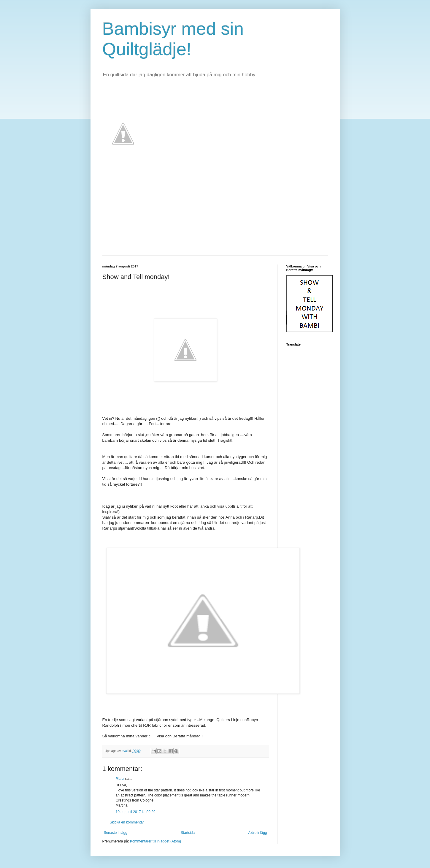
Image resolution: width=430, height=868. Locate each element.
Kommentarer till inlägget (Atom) (156, 841)
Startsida (188, 833)
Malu (120, 779)
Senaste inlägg (116, 833)
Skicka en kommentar (127, 822)
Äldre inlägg (257, 833)
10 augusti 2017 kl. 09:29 (136, 812)
